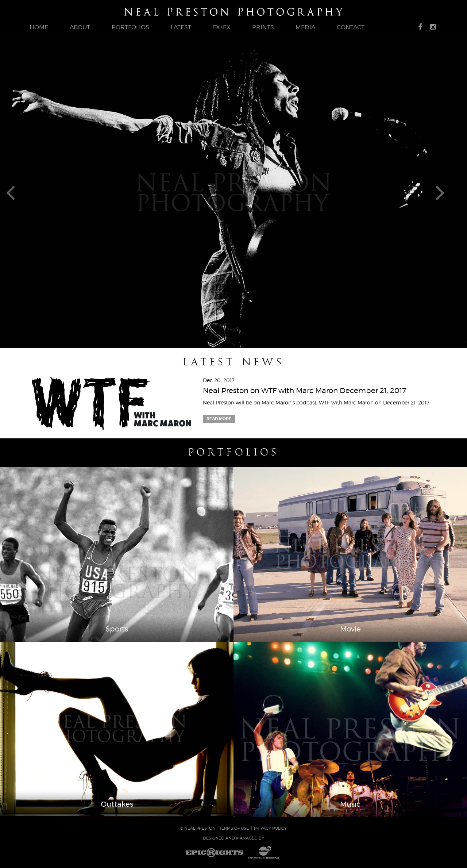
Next (448, 192)
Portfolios (234, 452)
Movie (350, 629)
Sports (117, 629)
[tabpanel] (233, 192)
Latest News (233, 362)
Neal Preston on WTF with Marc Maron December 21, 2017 (304, 391)
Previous (19, 192)
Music (350, 804)
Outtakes (117, 804)
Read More (219, 419)
